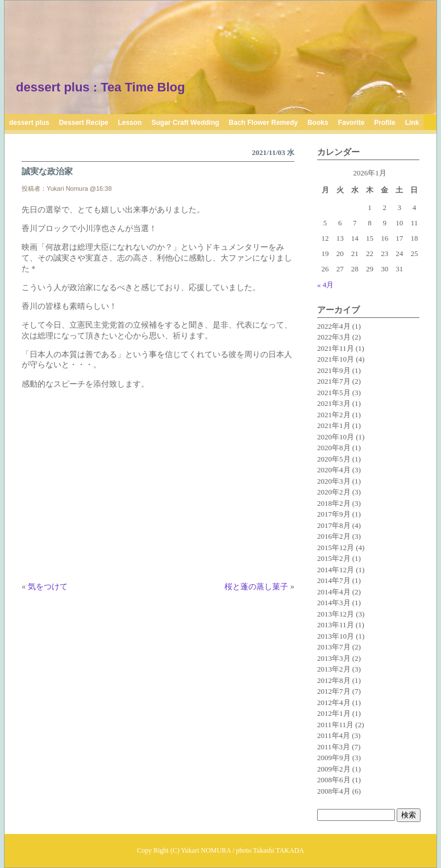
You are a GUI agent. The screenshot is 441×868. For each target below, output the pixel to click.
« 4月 (325, 285)
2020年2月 (334, 492)
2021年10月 (336, 359)
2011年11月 (335, 725)
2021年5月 (334, 393)
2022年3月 (334, 337)
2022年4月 (334, 326)
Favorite (351, 123)
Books (318, 123)
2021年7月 (334, 381)
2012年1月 (334, 713)
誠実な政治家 (47, 171)
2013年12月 (336, 614)
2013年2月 (334, 669)
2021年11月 (336, 348)
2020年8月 (334, 448)
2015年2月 (334, 558)
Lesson (130, 123)
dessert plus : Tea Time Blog (100, 87)
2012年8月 (334, 680)
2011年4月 (334, 735)
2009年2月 (334, 769)
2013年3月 (334, 658)
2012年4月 (334, 703)
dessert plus (29, 123)
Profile (384, 123)
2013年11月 (336, 625)
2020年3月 (334, 481)
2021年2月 (334, 415)
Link (412, 123)
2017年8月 (334, 525)
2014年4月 (334, 592)
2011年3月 (334, 747)
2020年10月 (336, 437)
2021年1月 (334, 425)
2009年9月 (334, 758)
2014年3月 (334, 603)
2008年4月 (334, 791)
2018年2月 (334, 503)
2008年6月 (334, 780)
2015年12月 (336, 548)
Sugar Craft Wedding (185, 123)
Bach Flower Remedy (263, 123)
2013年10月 (336, 636)
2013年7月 (334, 647)
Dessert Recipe (84, 123)
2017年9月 (334, 514)
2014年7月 (334, 580)
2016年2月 (334, 536)
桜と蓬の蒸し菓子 (256, 586)
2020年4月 (334, 470)
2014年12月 (336, 570)
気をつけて (48, 586)
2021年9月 (334, 370)
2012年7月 (334, 691)
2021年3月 (334, 403)
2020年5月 (334, 459)
